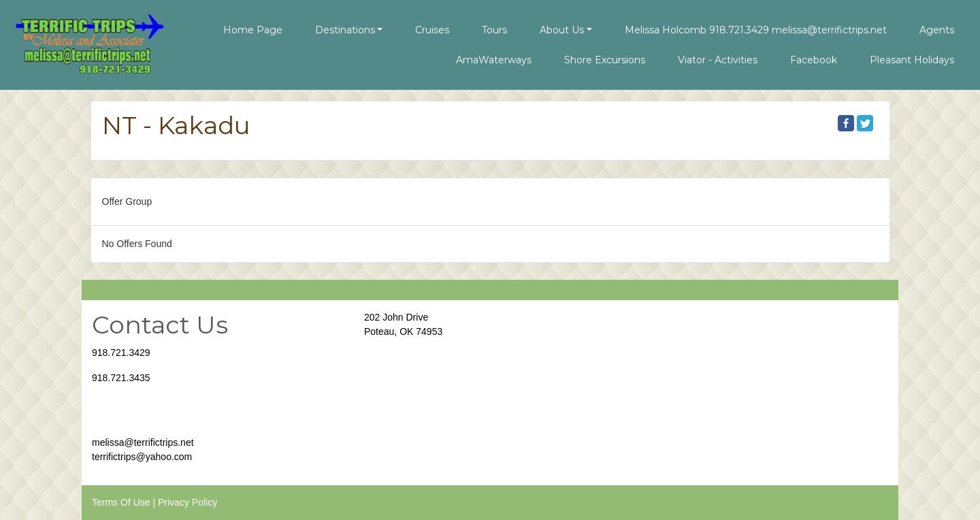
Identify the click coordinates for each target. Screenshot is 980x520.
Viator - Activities (718, 60)
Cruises (432, 30)
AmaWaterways (494, 60)
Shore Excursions (605, 60)
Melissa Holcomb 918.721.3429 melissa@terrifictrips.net (756, 30)
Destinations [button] (345, 30)
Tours (494, 30)
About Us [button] (562, 30)
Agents (937, 30)
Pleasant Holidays (912, 60)
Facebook (814, 60)
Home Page (253, 30)
